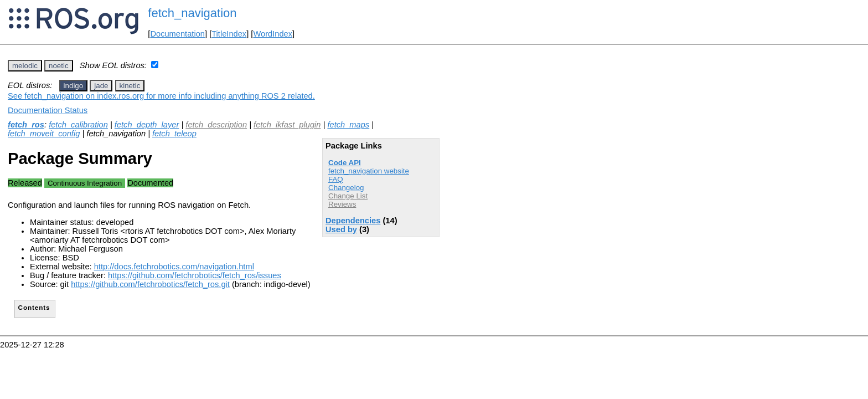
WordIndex (273, 34)
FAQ (336, 179)
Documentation (177, 34)
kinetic (130, 86)
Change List (348, 196)
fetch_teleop (174, 134)
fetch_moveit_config (44, 134)
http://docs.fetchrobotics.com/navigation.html (174, 267)
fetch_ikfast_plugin (287, 125)
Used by (341, 229)
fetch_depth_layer (147, 125)
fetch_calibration (78, 125)
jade (101, 86)
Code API (345, 163)
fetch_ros (26, 125)
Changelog (346, 188)
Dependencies (353, 221)
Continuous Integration (85, 183)
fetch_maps (348, 125)
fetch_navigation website (369, 171)
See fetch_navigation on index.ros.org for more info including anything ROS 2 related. (161, 96)
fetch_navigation (192, 13)
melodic (25, 66)
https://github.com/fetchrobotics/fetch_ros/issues (195, 275)
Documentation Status (48, 110)
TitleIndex (229, 34)
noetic (59, 66)
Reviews (342, 204)
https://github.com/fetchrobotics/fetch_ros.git (150, 284)
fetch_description (216, 125)
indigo (74, 86)
